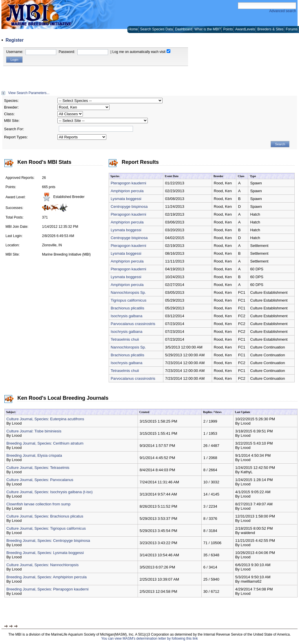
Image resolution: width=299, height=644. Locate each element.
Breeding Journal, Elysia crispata (34, 455)
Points (228, 29)
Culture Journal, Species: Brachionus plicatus (45, 516)
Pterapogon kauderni (128, 183)
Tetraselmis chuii (125, 339)
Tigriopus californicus (128, 300)
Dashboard (184, 29)
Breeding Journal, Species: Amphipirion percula (47, 577)
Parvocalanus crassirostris (133, 324)
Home (133, 29)
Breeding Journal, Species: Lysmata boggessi (45, 553)
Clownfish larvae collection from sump (38, 504)
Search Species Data (157, 29)
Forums (292, 29)
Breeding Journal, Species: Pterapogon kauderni (48, 589)
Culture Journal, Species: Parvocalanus (40, 480)
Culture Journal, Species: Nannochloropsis (42, 565)
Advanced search (283, 11)
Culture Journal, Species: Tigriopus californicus (46, 528)
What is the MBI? (208, 29)
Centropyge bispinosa (129, 207)
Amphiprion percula (127, 191)
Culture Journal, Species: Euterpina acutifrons (45, 419)
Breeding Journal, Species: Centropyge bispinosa (48, 541)
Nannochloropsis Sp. (128, 292)
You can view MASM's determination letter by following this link (149, 639)
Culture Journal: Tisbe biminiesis (34, 431)
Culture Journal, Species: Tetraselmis (38, 468)
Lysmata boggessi (126, 199)
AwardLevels (245, 29)
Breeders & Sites (270, 29)
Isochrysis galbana (126, 316)
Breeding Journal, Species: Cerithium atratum (45, 443)
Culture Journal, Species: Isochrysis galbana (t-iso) (50, 492)
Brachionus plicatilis (127, 308)
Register (14, 40)
